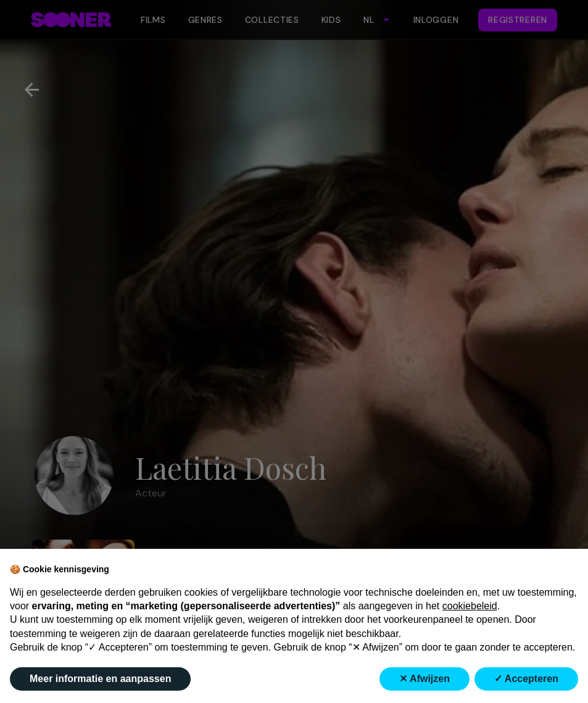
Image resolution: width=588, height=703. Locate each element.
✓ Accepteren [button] (526, 679)
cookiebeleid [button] (470, 606)
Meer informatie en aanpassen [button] (100, 679)
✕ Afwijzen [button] (424, 679)
